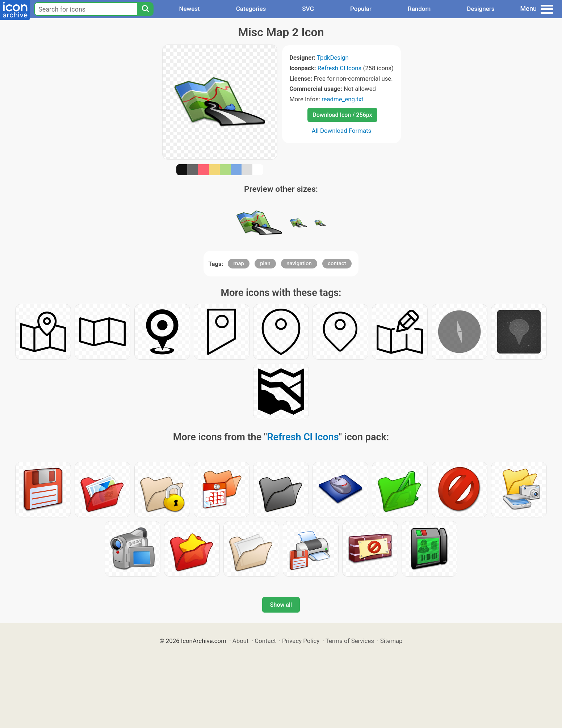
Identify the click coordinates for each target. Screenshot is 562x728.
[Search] (145, 9)
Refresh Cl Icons (340, 68)
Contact (265, 641)
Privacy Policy (301, 641)
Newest (189, 9)
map (239, 263)
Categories (251, 9)
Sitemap (391, 641)
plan (265, 263)
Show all (281, 605)
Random (419, 9)
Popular (361, 9)
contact (337, 263)
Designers (481, 9)
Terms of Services (350, 641)
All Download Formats (342, 131)
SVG (308, 9)
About (241, 641)
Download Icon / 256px (342, 115)
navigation (299, 263)
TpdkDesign (333, 58)
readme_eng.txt (343, 99)
